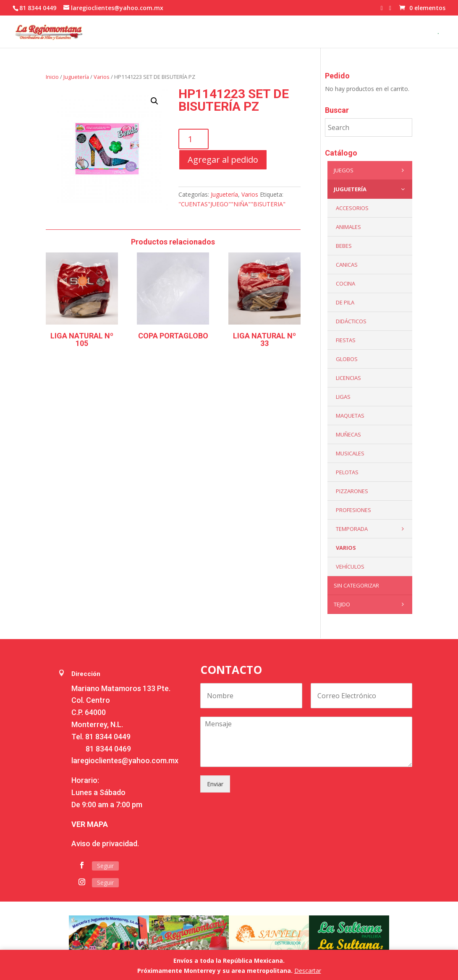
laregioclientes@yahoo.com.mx (125, 760)
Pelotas (347, 472)
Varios (102, 77)
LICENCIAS (348, 378)
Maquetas (350, 416)
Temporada (372, 529)
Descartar (308, 971)
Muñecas (348, 434)
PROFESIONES (353, 510)
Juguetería (76, 77)
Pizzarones (352, 491)
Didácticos (351, 321)
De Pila (345, 302)
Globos (347, 359)
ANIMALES (348, 227)
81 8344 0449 (108, 737)
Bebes (344, 246)
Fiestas (346, 340)
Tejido (371, 604)
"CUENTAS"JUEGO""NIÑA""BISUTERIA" (232, 204)
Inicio (52, 77)
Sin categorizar (356, 585)
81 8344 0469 (108, 749)
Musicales (350, 453)
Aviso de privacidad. (105, 844)
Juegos (371, 170)
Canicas (347, 265)
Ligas (343, 397)
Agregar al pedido (223, 160)
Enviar (215, 784)
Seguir (105, 866)
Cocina (345, 283)
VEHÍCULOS (350, 567)
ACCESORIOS (352, 208)
